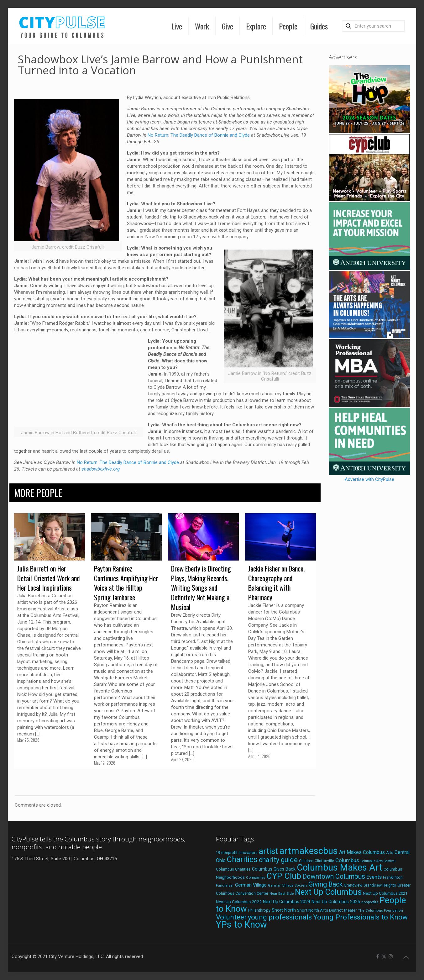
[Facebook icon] (377, 956)
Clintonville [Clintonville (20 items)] (324, 861)
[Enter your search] (373, 26)
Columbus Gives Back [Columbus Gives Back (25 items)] (274, 869)
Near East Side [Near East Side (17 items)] (282, 893)
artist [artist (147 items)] (268, 851)
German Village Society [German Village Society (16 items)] (288, 885)
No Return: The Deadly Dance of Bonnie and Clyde (199, 135)
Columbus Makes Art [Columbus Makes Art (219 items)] (340, 867)
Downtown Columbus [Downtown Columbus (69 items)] (334, 876)
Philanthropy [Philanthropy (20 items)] (259, 910)
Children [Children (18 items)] (306, 861)
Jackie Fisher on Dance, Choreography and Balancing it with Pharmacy (276, 583)
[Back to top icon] (406, 957)
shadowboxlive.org (101, 469)
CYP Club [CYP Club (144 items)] (284, 876)
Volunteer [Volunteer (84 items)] (231, 917)
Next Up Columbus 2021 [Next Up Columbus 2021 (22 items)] (385, 893)
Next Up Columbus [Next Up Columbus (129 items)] (328, 892)
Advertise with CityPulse (369, 479)
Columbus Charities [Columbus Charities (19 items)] (233, 869)
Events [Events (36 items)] (374, 877)
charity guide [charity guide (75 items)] (278, 860)
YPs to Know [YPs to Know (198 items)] (241, 925)
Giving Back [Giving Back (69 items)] (325, 884)
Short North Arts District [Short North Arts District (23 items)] (320, 910)
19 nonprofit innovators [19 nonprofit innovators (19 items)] (237, 853)
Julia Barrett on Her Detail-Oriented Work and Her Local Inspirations (49, 578)
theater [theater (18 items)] (350, 910)
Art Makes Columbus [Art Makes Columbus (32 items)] (362, 852)
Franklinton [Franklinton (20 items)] (393, 877)
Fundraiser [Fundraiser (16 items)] (225, 885)
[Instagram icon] (391, 956)
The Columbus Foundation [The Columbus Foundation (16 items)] (380, 911)
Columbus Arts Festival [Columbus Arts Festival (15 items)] (378, 861)
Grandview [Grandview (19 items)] (353, 885)
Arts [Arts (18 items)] (390, 853)
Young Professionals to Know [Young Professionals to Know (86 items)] (360, 917)
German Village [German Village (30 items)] (251, 885)
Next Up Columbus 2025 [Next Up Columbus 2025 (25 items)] (336, 902)
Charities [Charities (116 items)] (242, 859)
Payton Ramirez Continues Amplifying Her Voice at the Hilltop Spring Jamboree (126, 583)
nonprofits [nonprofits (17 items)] (370, 902)
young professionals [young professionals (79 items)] (280, 917)
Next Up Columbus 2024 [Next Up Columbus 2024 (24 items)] (287, 902)
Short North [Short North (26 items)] (284, 910)
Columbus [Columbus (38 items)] (347, 860)
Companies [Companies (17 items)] (256, 877)
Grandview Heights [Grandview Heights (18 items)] (380, 885)
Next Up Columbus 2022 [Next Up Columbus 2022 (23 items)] (239, 902)
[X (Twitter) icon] (384, 956)
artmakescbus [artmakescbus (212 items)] (309, 851)
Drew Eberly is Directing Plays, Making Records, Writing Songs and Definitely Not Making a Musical (201, 588)
